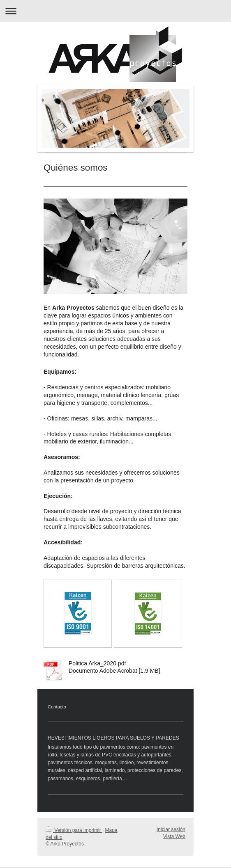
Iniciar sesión (171, 829)
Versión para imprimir (74, 830)
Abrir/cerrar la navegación (115, 11)
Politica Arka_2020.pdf (97, 663)
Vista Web (174, 836)
